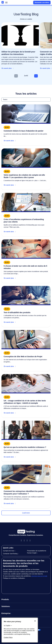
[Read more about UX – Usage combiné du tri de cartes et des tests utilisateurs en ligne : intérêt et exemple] (26, 396)
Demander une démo (42, 2)
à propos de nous (9, 551)
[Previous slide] (16, 76)
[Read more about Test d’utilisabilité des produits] (26, 307)
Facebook (22, 541)
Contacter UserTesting (10, 554)
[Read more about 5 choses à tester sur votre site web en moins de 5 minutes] (26, 261)
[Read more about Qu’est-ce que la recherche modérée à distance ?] (26, 441)
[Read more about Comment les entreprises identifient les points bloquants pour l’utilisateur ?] (26, 487)
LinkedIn (28, 541)
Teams (1, 97)
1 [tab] (24, 76)
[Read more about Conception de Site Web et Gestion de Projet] (26, 351)
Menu (6, 3)
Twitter (31, 541)
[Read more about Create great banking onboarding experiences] (26, 215)
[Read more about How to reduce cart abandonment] (26, 125)
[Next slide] (36, 76)
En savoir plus (7, 68)
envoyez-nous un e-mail (39, 576)
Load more (26, 513)
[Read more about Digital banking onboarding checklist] (26, 169)
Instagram (25, 541)
